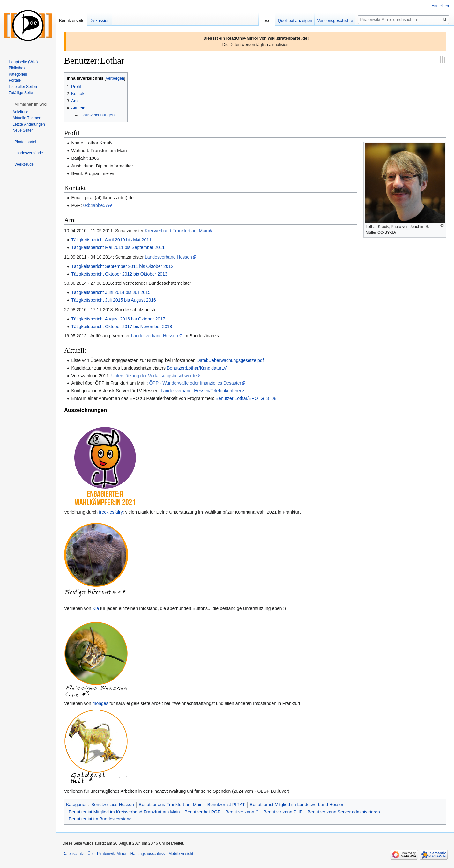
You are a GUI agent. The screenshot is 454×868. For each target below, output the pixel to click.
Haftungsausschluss (148, 854)
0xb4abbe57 (96, 205)
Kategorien (77, 805)
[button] (30, 104)
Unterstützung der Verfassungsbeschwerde (154, 376)
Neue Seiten (23, 130)
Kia (96, 608)
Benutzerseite (72, 21)
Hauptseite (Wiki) (23, 62)
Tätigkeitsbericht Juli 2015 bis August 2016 (113, 300)
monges (100, 703)
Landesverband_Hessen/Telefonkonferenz (203, 391)
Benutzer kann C (242, 812)
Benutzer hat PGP (203, 812)
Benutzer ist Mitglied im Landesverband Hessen (297, 805)
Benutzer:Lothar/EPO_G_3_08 (246, 398)
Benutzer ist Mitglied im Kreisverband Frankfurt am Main (124, 812)
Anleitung (20, 112)
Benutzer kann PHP (283, 812)
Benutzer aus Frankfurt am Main (171, 805)
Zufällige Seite (21, 93)
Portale (15, 80)
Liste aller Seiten (23, 87)
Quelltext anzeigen (295, 21)
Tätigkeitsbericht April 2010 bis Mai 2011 (111, 240)
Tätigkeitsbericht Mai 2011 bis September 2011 (118, 247)
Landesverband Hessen (168, 257)
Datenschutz (73, 854)
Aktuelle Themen (27, 118)
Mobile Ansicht (181, 854)
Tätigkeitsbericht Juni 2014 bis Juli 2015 (111, 292)
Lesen (267, 21)
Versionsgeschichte (335, 21)
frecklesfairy (111, 512)
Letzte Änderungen (29, 124)
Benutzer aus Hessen (113, 805)
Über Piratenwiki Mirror (107, 854)
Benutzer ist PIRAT (226, 805)
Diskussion (100, 21)
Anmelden (440, 6)
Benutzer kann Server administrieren (344, 812)
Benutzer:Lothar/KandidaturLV (197, 368)
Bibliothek (17, 68)
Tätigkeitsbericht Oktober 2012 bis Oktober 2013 (119, 274)
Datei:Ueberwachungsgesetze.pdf (230, 360)
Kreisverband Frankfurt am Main (177, 231)
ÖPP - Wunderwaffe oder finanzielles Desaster (195, 383)
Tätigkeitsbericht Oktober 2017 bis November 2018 (122, 327)
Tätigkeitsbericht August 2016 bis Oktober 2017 (118, 319)
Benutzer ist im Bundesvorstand (100, 819)
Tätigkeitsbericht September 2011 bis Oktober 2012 (122, 266)
